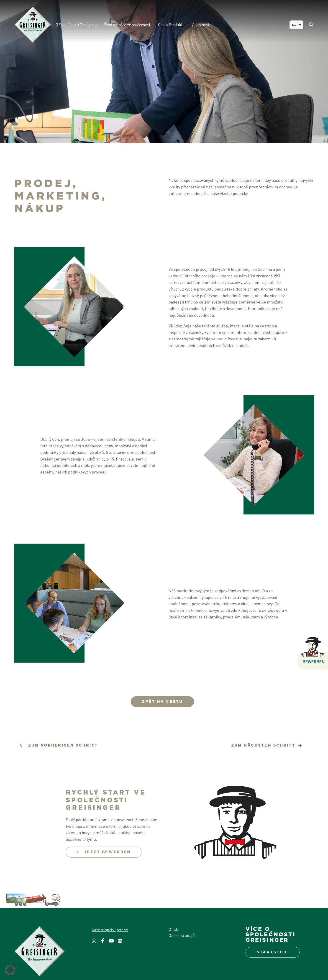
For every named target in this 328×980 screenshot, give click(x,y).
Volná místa (201, 25)
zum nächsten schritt (263, 745)
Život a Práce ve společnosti (128, 25)
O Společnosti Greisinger (76, 25)
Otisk (173, 929)
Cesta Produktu (171, 25)
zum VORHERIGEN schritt (63, 745)
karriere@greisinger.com (110, 930)
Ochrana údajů (182, 935)
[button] (10, 970)
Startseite (273, 952)
